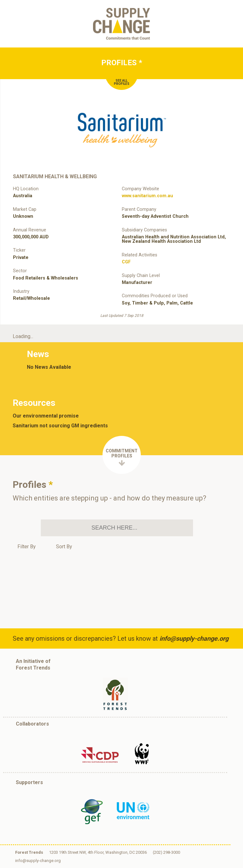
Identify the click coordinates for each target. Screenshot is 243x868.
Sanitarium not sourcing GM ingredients (60, 426)
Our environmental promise (46, 416)
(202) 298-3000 (166, 852)
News (38, 354)
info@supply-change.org (194, 638)
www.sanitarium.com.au (147, 196)
